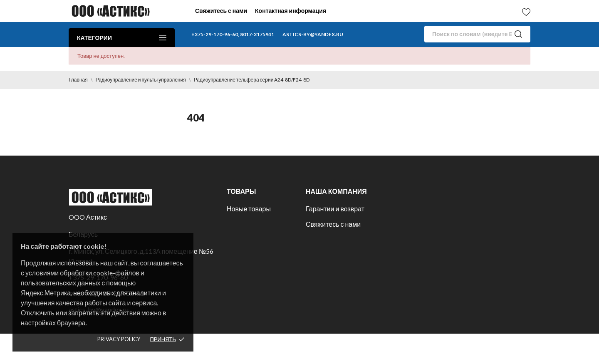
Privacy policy (119, 339)
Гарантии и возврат (335, 209)
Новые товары (249, 209)
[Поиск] (477, 34)
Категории (122, 38)
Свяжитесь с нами (221, 11)
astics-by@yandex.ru (313, 34)
